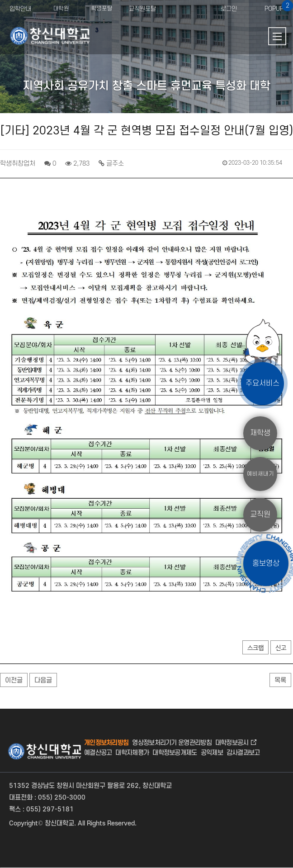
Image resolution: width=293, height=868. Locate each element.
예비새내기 (260, 474)
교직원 (260, 515)
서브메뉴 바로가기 (0, 0)
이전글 (14, 680)
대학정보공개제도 (175, 753)
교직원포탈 (142, 9)
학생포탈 (102, 9)
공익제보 (212, 753)
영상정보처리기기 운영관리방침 (172, 743)
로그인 (229, 9)
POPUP (278, 6)
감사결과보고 (243, 753)
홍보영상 (266, 563)
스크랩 (255, 648)
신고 (281, 648)
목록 (280, 680)
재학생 (260, 433)
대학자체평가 (132, 753)
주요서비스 (262, 383)
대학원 (61, 9)
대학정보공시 (232, 743)
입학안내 (20, 9)
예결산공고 (98, 753)
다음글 (43, 680)
